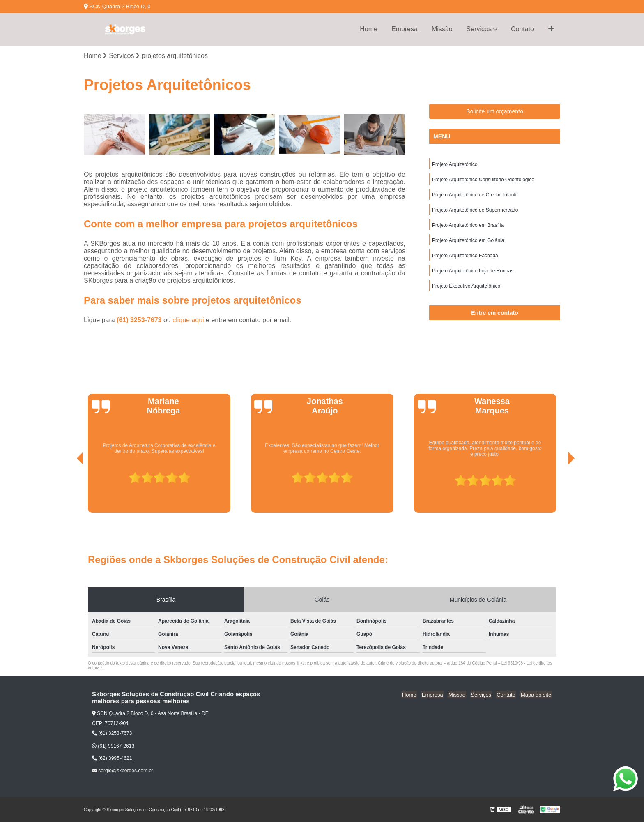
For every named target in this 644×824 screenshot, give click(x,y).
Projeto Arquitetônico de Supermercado (475, 212)
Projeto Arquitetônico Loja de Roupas (473, 274)
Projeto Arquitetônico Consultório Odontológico (483, 180)
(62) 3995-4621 (112, 760)
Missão (442, 29)
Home (369, 29)
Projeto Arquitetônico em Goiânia (468, 243)
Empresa (405, 29)
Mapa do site (536, 697)
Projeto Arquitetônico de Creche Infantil (475, 196)
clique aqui (188, 320)
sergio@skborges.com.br (123, 773)
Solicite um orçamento (495, 112)
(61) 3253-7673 (140, 320)
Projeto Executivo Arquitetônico (466, 290)
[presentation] (69, 492)
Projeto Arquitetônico (455, 165)
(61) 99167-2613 (113, 748)
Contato (522, 29)
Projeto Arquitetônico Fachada (465, 259)
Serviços (479, 29)
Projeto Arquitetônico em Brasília (468, 227)
